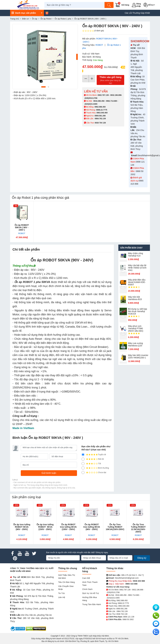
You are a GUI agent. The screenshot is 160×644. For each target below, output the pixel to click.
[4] (83, 459)
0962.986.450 (100, 107)
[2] (83, 468)
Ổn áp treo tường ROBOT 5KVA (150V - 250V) (45, 527)
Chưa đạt (94, 472)
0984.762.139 (100, 119)
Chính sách (87, 589)
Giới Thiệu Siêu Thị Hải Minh (67, 577)
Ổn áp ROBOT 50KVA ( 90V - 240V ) (22, 227)
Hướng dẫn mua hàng (90, 599)
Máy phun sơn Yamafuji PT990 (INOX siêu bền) (136, 328)
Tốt (91, 464)
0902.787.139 (103, 95)
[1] (83, 472)
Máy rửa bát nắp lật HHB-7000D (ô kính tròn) (137, 268)
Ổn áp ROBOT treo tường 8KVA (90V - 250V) (92, 527)
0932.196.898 (116, 95)
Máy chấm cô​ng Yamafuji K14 (136, 255)
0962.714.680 (112, 101)
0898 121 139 (129, 617)
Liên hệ (62, 597)
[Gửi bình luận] (49, 473)
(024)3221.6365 (91, 104)
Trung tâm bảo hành (92, 604)
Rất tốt (93, 459)
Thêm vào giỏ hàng (110, 80)
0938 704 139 (122, 614)
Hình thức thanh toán (90, 584)
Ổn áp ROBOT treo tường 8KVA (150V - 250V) (68, 527)
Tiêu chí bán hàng (66, 582)
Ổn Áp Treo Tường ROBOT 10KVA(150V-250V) (115, 527)
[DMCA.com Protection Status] (36, 629)
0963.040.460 (102, 113)
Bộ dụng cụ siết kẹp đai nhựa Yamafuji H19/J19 (138, 311)
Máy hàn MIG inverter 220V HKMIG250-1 (138, 356)
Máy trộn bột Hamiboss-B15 (135, 298)
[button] (150, 5)
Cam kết (86, 578)
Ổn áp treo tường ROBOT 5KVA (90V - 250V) (22, 527)
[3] (83, 464)
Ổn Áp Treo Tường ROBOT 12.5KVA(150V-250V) (138, 528)
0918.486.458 (99, 101)
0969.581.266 (100, 116)
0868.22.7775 (102, 110)
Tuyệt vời (94, 455)
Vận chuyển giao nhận (66, 588)
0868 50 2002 (128, 619)
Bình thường (95, 468)
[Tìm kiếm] (110, 5)
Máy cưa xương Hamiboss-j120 (136, 344)
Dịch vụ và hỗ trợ (91, 593)
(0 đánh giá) (93, 31)
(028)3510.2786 (91, 98)
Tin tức (62, 593)
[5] (83, 455)
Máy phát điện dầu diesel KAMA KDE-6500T (137, 282)
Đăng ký (142, 558)
